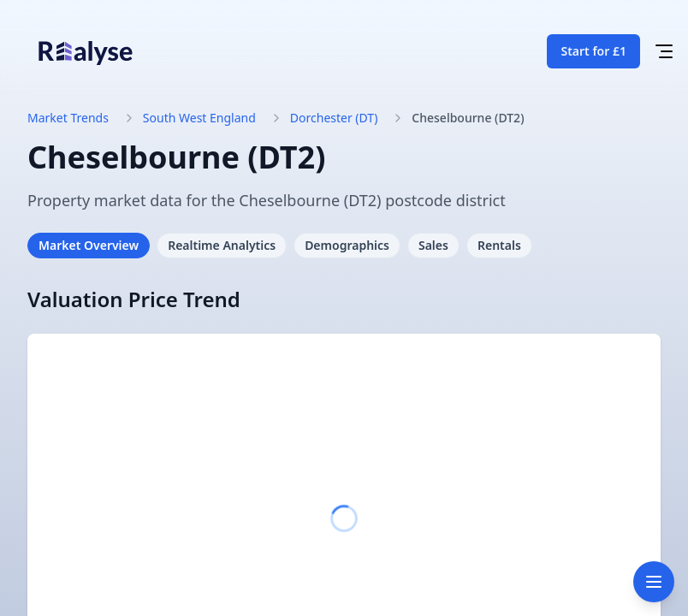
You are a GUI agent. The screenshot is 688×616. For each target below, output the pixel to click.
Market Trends (68, 118)
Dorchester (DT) (334, 118)
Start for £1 (593, 51)
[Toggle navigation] (654, 582)
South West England (199, 118)
